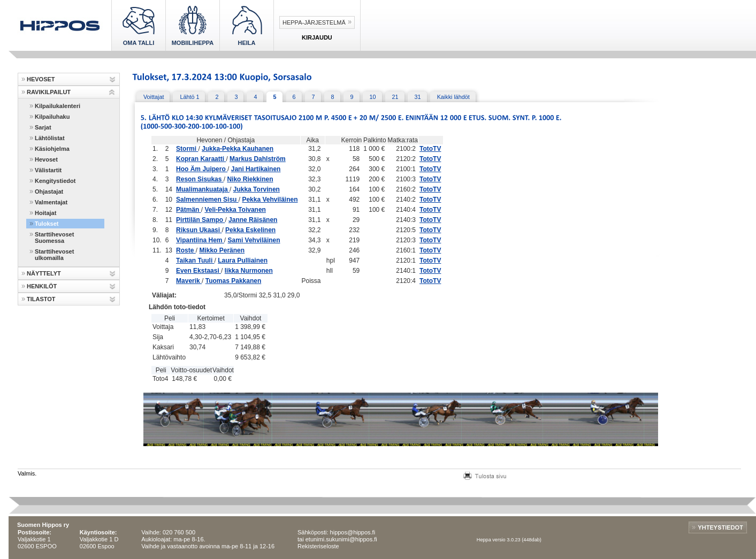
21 (395, 97)
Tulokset (47, 224)
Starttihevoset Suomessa (54, 238)
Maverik (189, 281)
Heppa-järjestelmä (314, 22)
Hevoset (46, 159)
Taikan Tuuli (195, 261)
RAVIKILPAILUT (49, 92)
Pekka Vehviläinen (270, 200)
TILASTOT (41, 299)
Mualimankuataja (203, 189)
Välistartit (48, 170)
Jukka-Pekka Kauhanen (238, 149)
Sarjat (43, 127)
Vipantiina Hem (200, 240)
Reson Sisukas (200, 179)
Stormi (187, 149)
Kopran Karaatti (201, 159)
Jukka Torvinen (257, 189)
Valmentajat (51, 202)
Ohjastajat (49, 192)
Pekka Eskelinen (250, 230)
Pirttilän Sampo (200, 220)
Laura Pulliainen (243, 261)
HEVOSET (41, 79)
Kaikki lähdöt (453, 97)
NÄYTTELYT (44, 273)
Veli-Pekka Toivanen (235, 210)
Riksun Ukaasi (199, 230)
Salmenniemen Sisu (207, 200)
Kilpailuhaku (52, 117)
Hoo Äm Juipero (202, 169)
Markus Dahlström (258, 159)
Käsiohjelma (52, 149)
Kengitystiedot (55, 181)
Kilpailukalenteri (58, 106)
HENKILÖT (42, 286)
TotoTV (430, 149)
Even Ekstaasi (198, 271)
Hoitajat (45, 213)
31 (418, 97)
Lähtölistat (50, 138)
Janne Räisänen (253, 220)
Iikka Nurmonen (249, 271)
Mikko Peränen (222, 250)
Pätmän (189, 210)
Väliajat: (164, 295)
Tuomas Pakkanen (233, 281)
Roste (186, 250)
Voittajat (154, 97)
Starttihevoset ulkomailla (54, 255)
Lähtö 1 (189, 97)
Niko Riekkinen (250, 179)
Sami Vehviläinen (254, 240)
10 (373, 97)
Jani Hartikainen (256, 169)
